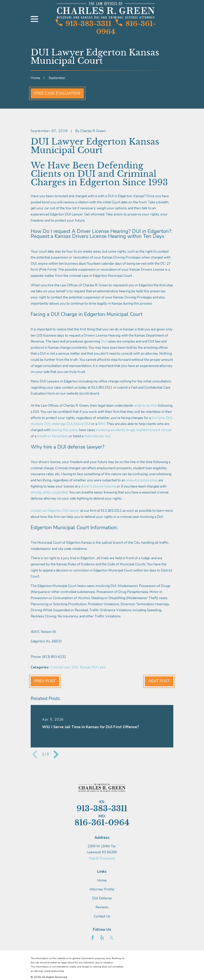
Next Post (159, 681)
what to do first (145, 406)
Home (102, 880)
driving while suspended (49, 492)
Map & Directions (102, 858)
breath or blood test (52, 436)
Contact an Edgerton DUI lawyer (55, 511)
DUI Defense (102, 898)
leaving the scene (64, 430)
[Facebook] (93, 938)
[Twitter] (111, 938)
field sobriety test (98, 436)
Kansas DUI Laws (93, 667)
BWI (101, 424)
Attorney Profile (102, 889)
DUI (104, 341)
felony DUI (82, 424)
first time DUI (162, 418)
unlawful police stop (141, 480)
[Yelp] (102, 938)
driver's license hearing (98, 486)
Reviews (102, 907)
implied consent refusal (154, 430)
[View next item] (56, 754)
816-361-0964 (126, 28)
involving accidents (110, 430)
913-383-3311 (83, 24)
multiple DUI (40, 424)
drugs (130, 430)
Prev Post (45, 681)
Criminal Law (60, 667)
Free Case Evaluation (57, 93)
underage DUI (62, 424)
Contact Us (102, 916)
